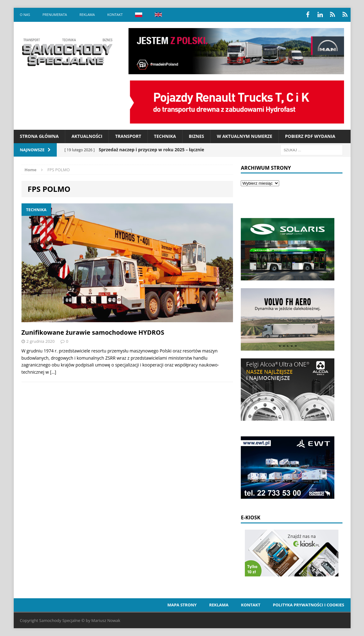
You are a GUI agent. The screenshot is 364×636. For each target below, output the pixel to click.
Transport (128, 136)
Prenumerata (55, 15)
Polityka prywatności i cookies (309, 605)
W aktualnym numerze (245, 136)
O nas (25, 15)
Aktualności (87, 136)
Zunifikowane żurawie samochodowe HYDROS (93, 332)
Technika (165, 136)
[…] (53, 372)
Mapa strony (182, 605)
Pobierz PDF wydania (310, 136)
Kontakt (115, 15)
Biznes (196, 136)
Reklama (87, 15)
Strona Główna (39, 136)
